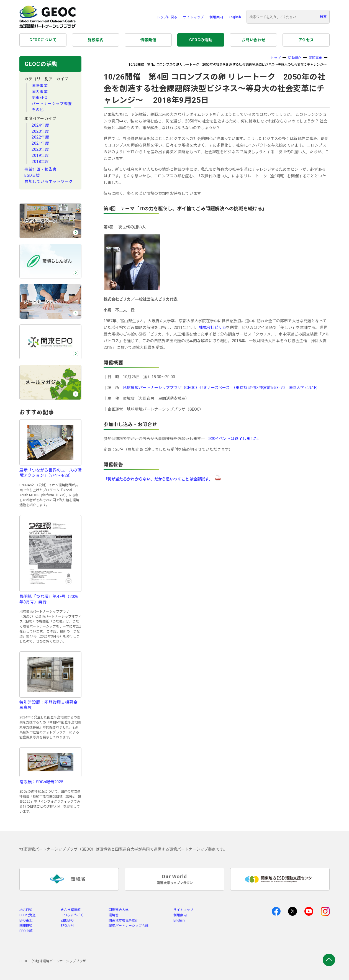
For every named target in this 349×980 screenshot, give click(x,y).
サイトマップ (193, 17)
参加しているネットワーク (48, 181)
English (235, 17)
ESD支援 (32, 175)
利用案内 (216, 17)
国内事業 (40, 92)
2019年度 (40, 155)
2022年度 (40, 137)
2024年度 (40, 125)
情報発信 (148, 40)
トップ (275, 58)
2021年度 (40, 143)
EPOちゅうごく (72, 915)
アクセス (306, 40)
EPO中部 (26, 931)
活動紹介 (295, 58)
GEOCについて (43, 40)
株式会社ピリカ (213, 327)
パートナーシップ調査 (52, 104)
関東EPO (40, 98)
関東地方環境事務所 (124, 920)
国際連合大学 (119, 910)
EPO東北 (26, 920)
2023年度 (40, 131)
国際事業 (40, 86)
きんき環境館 (71, 910)
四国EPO (67, 920)
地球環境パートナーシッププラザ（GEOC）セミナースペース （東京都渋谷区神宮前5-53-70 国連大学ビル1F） (221, 388)
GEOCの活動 (201, 40)
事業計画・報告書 (40, 169)
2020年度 (40, 149)
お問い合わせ (254, 40)
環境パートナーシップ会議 (129, 926)
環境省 (114, 915)
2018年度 (40, 162)
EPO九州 (67, 926)
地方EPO (26, 910)
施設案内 (96, 40)
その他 (38, 110)
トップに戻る (167, 17)
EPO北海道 (28, 915)
